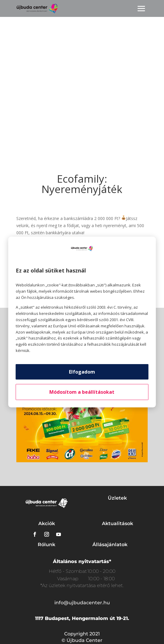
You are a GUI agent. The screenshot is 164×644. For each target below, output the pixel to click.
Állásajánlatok (110, 545)
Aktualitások (118, 523)
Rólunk (46, 545)
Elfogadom (82, 372)
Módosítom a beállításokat (82, 392)
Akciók (47, 523)
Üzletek (117, 498)
